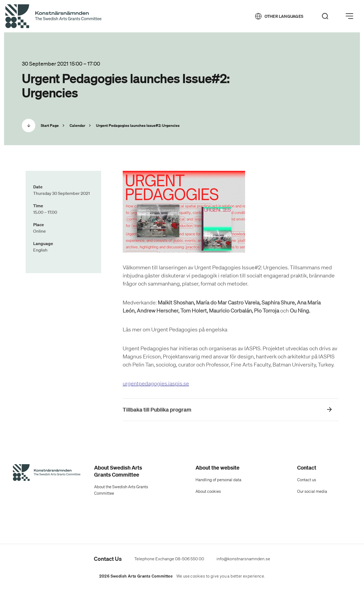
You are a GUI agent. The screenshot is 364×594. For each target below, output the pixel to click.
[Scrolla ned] (29, 125)
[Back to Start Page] (53, 16)
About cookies (208, 491)
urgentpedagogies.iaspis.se (156, 383)
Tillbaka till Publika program (157, 410)
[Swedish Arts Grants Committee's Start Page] (47, 473)
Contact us (307, 480)
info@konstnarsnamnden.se (243, 559)
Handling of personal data (218, 480)
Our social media (312, 491)
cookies (198, 576)
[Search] (325, 16)
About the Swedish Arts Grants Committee (121, 490)
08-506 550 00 (190, 559)
